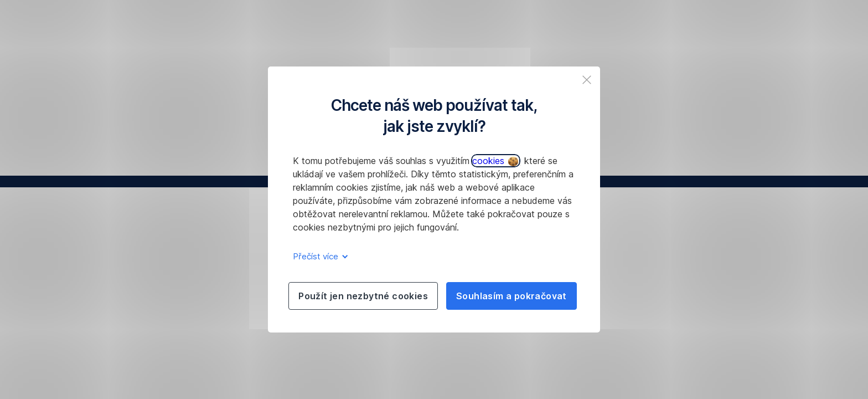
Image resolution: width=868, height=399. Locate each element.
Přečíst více (319, 256)
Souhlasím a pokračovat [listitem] (512, 296)
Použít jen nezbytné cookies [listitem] (363, 296)
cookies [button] (495, 161)
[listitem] (587, 80)
